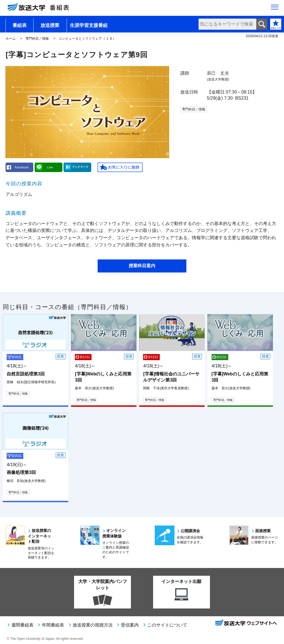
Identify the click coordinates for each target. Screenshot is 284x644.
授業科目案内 (142, 266)
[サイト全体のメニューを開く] (275, 9)
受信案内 (130, 625)
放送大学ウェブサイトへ (246, 623)
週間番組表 (22, 625)
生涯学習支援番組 (89, 25)
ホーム (11, 39)
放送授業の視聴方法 (93, 625)
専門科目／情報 (37, 39)
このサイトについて (167, 625)
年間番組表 (53, 625)
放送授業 (50, 25)
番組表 (20, 25)
